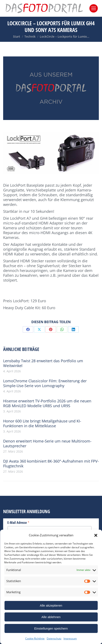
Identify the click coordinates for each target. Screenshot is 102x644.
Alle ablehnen (51, 617)
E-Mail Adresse (18, 522)
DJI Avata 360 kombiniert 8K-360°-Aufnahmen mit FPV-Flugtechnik (51, 464)
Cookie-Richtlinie (35, 638)
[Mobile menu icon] (94, 8)
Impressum (70, 638)
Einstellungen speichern (51, 628)
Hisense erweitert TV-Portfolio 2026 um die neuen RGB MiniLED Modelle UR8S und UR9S (47, 403)
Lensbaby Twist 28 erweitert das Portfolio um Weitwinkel (43, 363)
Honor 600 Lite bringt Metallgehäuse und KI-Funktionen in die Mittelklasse (42, 423)
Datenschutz (54, 638)
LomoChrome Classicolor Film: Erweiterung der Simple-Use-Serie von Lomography (45, 383)
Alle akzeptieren (51, 605)
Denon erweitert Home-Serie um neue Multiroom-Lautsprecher (47, 444)
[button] (96, 535)
